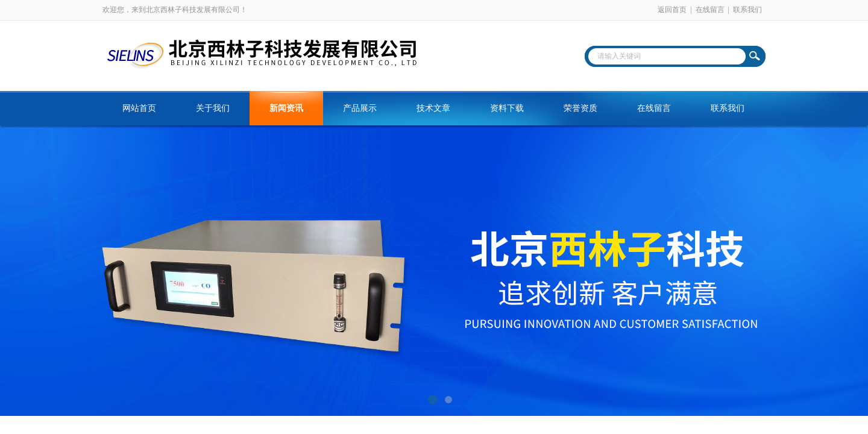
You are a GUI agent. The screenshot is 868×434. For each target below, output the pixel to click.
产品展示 (360, 108)
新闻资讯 (286, 108)
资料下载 (507, 108)
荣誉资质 (580, 108)
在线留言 (710, 10)
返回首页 (672, 10)
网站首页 (139, 108)
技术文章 (433, 108)
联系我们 (747, 10)
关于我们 (213, 108)
